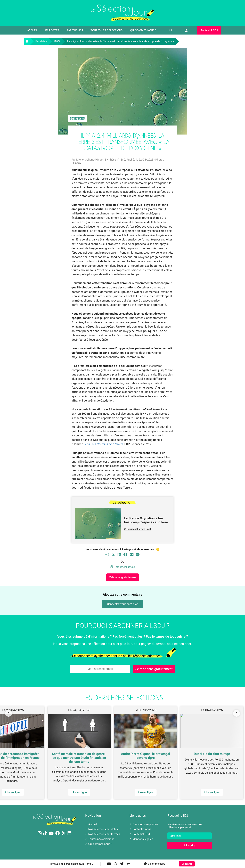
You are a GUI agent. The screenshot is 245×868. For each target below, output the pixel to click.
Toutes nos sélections (100, 839)
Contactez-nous (140, 829)
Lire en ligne (212, 792)
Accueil (32, 30)
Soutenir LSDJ (209, 30)
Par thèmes (75, 30)
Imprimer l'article (123, 567)
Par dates (52, 30)
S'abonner (187, 864)
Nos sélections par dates (101, 829)
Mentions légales (141, 839)
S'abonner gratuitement (123, 577)
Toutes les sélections (107, 30)
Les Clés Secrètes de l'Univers (104, 444)
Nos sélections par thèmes (103, 834)
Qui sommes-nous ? (143, 30)
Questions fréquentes (144, 824)
